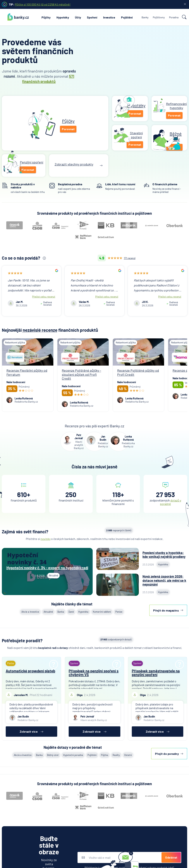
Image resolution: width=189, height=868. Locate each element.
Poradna (174, 17)
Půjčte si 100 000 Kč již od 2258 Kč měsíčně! (43, 4)
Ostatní (128, 755)
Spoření (92, 17)
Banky (145, 17)
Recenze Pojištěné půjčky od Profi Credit (138, 372)
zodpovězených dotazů (116, 639)
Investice (109, 17)
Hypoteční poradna (73, 755)
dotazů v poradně (171, 502)
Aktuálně (48, 612)
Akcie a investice (30, 612)
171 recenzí (130, 258)
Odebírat (171, 857)
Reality (116, 755)
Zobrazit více (32, 731)
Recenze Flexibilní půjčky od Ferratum (27, 372)
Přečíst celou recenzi (44, 297)
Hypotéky (63, 17)
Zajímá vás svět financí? (25, 532)
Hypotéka (83, 612)
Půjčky (46, 17)
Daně (71, 612)
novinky (46, 539)
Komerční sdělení (102, 612)
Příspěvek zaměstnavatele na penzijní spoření (156, 673)
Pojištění (127, 17)
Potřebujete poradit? (22, 640)
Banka (61, 612)
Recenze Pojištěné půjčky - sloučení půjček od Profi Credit (81, 374)
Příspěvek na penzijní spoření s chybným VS (94, 673)
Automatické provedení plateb (30, 671)
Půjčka (105, 755)
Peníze (119, 612)
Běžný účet (53, 755)
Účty (78, 17)
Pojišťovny (159, 17)
